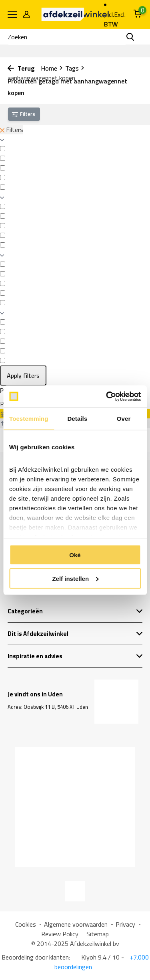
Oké (75, 555)
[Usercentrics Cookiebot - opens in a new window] (107, 396)
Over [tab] (124, 419)
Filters (12, 130)
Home (52, 68)
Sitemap (98, 934)
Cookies (26, 924)
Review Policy (60, 934)
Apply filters (23, 375)
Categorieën (75, 611)
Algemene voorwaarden (76, 924)
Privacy (125, 924)
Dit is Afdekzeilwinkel (75, 634)
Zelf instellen (75, 578)
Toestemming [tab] (29, 419)
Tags (75, 68)
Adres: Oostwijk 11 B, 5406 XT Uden (48, 707)
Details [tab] (77, 419)
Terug (21, 68)
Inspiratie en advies (75, 656)
